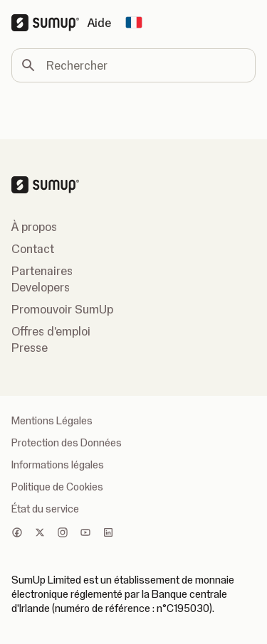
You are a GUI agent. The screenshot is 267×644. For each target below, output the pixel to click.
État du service (45, 509)
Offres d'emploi (51, 331)
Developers (41, 287)
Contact (33, 249)
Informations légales (58, 465)
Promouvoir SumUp (62, 309)
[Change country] (134, 23)
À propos (34, 227)
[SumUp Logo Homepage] (49, 23)
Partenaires (42, 271)
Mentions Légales (52, 421)
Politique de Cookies (57, 487)
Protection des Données (67, 443)
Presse (30, 348)
